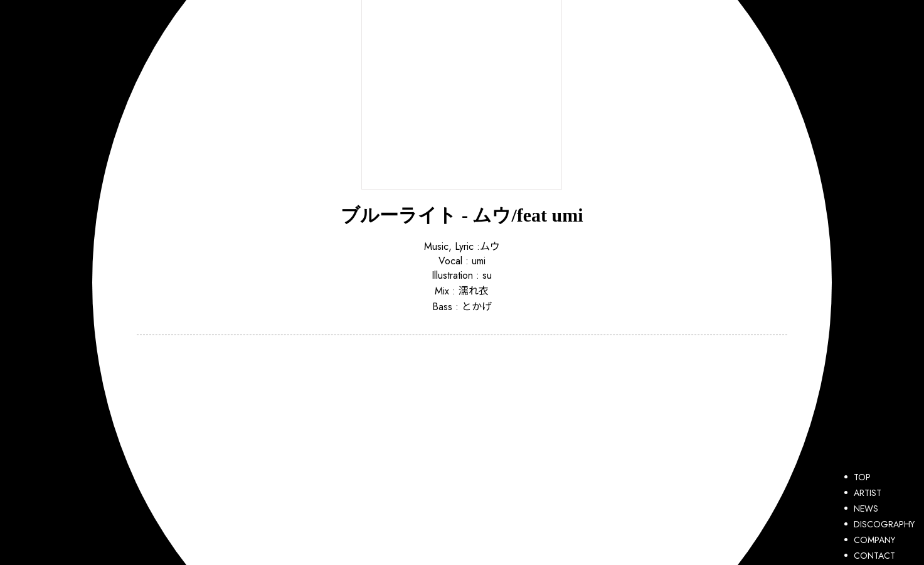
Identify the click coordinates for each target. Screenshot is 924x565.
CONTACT (870, 556)
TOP (858, 477)
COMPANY (870, 540)
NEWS (861, 508)
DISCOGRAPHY (879, 524)
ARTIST (863, 493)
